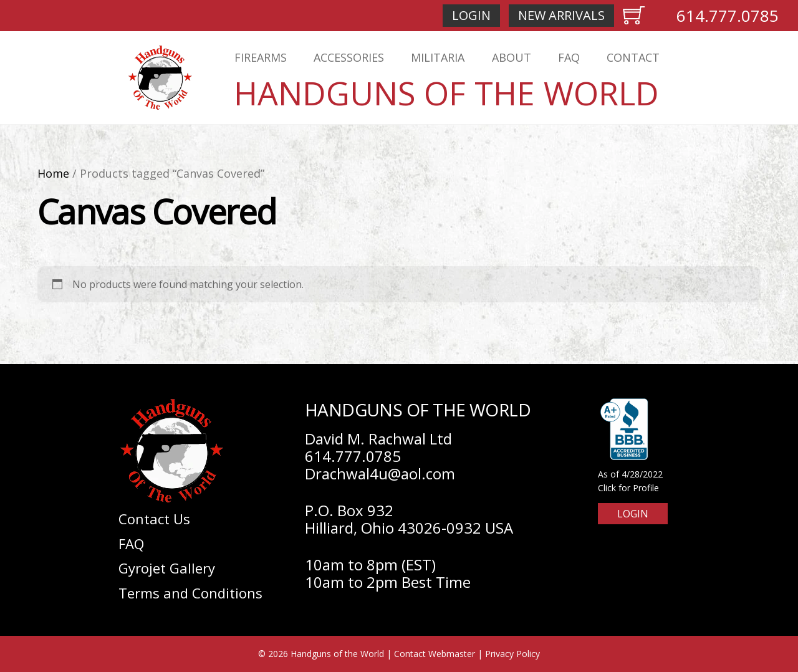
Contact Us (154, 519)
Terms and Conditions (190, 593)
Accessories (349, 57)
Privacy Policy (512, 654)
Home (53, 173)
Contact (633, 57)
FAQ (569, 57)
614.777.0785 (728, 16)
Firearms (261, 57)
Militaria (438, 57)
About (512, 57)
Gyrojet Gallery (167, 568)
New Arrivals (561, 15)
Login (471, 15)
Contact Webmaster (435, 654)
